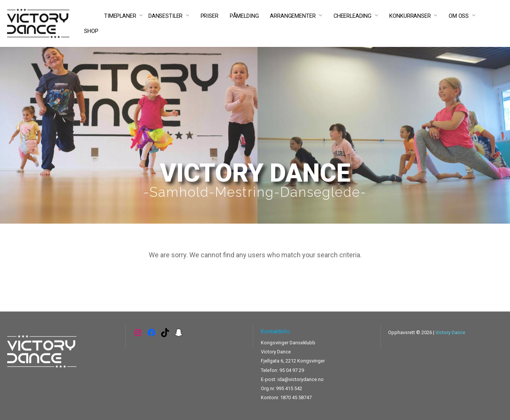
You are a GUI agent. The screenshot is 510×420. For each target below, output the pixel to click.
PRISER (210, 16)
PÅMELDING (244, 16)
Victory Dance (450, 332)
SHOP (91, 31)
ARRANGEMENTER (293, 16)
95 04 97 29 (292, 370)
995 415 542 (289, 388)
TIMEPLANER (120, 16)
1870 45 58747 (296, 397)
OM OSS (459, 16)
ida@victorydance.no (301, 379)
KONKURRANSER (410, 16)
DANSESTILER (165, 16)
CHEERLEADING (352, 16)
